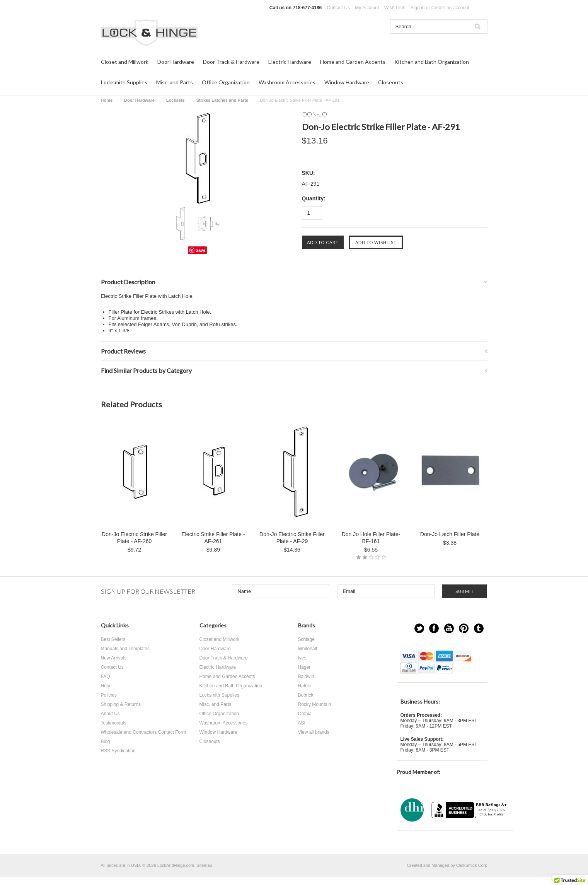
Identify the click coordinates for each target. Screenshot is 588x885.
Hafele (305, 686)
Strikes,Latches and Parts (222, 100)
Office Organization (226, 82)
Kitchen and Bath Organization (432, 62)
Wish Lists (395, 8)
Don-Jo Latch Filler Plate (450, 534)
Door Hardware (176, 62)
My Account (367, 8)
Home (107, 100)
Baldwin (306, 677)
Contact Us (338, 8)
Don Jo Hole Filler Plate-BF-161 (371, 538)
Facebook (434, 628)
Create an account (450, 8)
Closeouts (391, 82)
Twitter (419, 628)
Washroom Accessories (287, 82)
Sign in (418, 8)
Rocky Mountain (315, 704)
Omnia (305, 714)
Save (201, 250)
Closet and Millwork (125, 62)
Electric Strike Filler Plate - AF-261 (213, 538)
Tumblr (479, 628)
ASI (302, 723)
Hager (304, 667)
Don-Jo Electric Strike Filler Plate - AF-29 (292, 538)
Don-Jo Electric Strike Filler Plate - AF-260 (134, 538)
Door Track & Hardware (231, 62)
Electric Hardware (290, 62)
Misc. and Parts (175, 82)
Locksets (176, 100)
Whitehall (308, 649)
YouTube (449, 628)
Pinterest (464, 628)
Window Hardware (347, 82)
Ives (302, 658)
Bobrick (306, 695)
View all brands (314, 732)
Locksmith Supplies (124, 82)
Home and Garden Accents (353, 62)
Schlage (306, 639)
